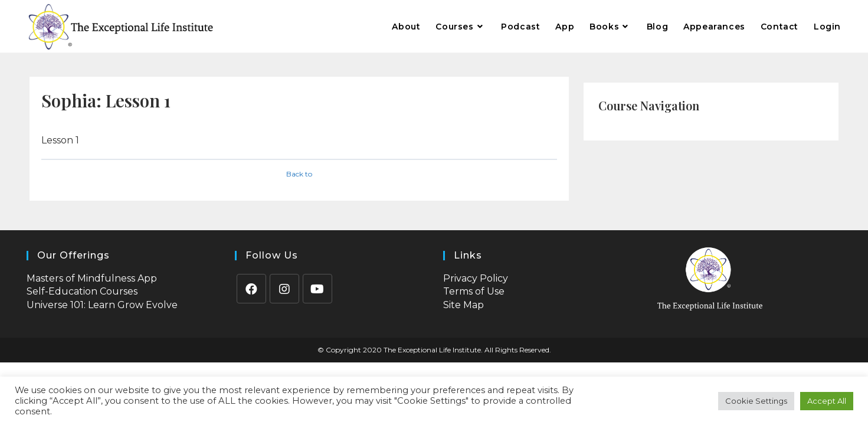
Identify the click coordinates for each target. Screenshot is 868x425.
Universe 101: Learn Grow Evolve (102, 305)
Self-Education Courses (82, 291)
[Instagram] (284, 289)
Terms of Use (474, 291)
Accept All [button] (827, 401)
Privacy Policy (476, 278)
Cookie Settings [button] (756, 401)
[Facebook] (251, 289)
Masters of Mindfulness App (92, 278)
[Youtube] (317, 289)
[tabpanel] (299, 140)
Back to (299, 174)
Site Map (464, 305)
